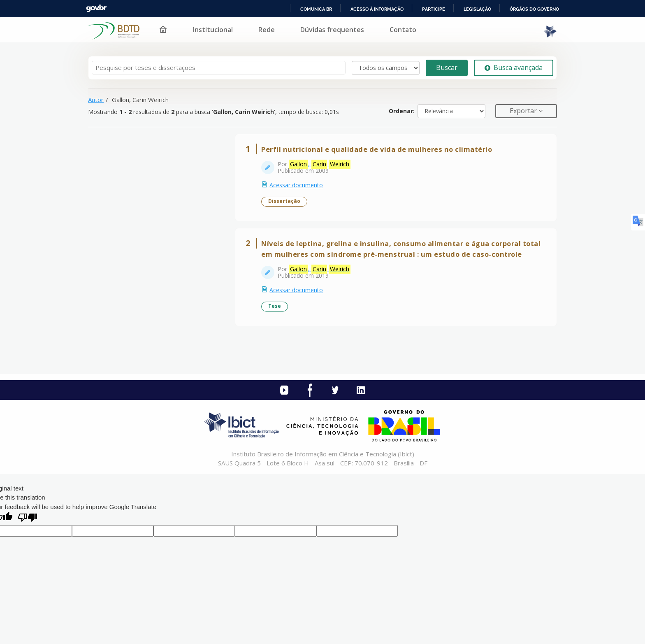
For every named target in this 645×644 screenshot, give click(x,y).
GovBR (96, 8)
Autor (96, 100)
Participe (434, 9)
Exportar (524, 111)
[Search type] (386, 68)
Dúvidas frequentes (332, 30)
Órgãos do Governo (534, 9)
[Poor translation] (28, 520)
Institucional (213, 30)
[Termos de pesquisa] (219, 68)
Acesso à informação (377, 9)
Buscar (447, 67)
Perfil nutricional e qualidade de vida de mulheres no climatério (377, 150)
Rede (267, 30)
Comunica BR (316, 9)
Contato (403, 30)
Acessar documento (297, 185)
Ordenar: (402, 111)
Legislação (477, 9)
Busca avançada (514, 67)
